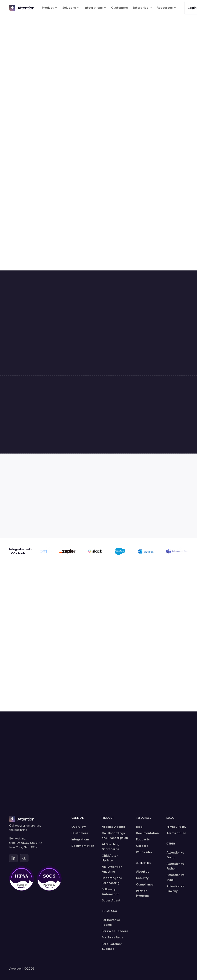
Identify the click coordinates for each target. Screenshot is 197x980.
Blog (139, 827)
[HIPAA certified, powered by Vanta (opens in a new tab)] (22, 879)
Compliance (145, 884)
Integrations (81, 839)
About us (143, 872)
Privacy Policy (176, 827)
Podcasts (143, 839)
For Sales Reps (113, 937)
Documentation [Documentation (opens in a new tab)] (83, 846)
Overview (79, 827)
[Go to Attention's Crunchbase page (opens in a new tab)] (24, 858)
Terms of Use (176, 833)
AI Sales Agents (113, 827)
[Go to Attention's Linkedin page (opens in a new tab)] (13, 858)
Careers (142, 846)
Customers (120, 8)
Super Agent (111, 900)
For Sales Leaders (115, 931)
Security (142, 878)
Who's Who (144, 852)
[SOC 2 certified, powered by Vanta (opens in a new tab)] (49, 879)
